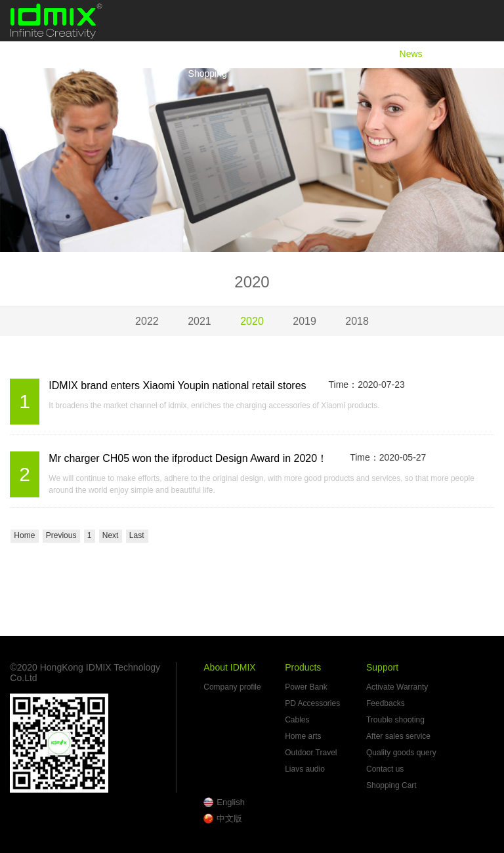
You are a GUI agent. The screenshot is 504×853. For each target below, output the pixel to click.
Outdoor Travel (311, 753)
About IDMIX (271, 54)
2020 (252, 321)
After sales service (398, 736)
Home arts (303, 736)
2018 (357, 321)
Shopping (208, 73)
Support (472, 54)
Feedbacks (386, 703)
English (231, 802)
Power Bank (306, 687)
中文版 (229, 819)
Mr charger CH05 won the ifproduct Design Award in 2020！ (188, 458)
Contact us (385, 769)
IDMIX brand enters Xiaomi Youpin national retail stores (177, 385)
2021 (199, 321)
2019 (304, 321)
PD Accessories (312, 703)
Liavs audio (305, 769)
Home (200, 54)
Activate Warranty (397, 687)
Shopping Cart (391, 785)
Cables (297, 720)
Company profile (232, 687)
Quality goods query (401, 753)
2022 (147, 321)
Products (348, 54)
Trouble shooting (395, 720)
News (411, 54)
